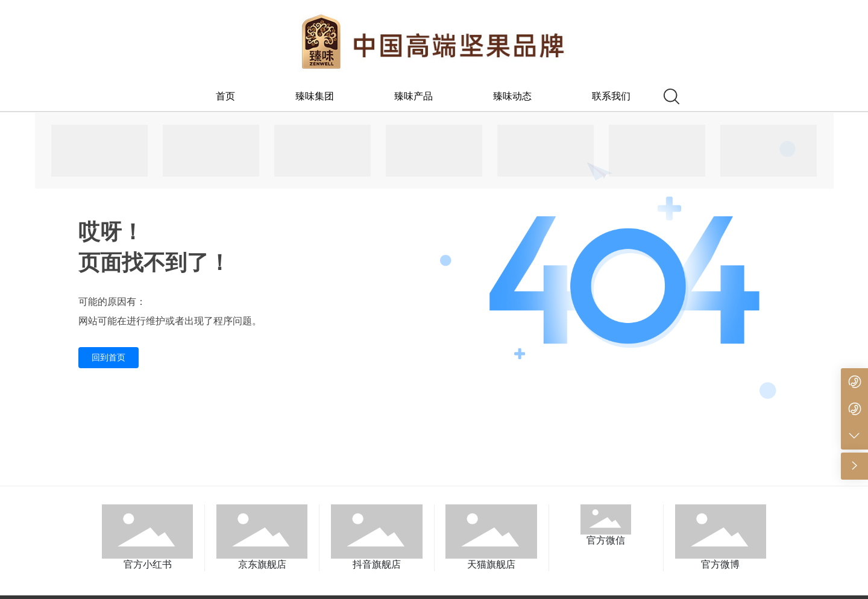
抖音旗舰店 (377, 564)
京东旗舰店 (262, 564)
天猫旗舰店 (491, 564)
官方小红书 (148, 564)
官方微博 (720, 564)
